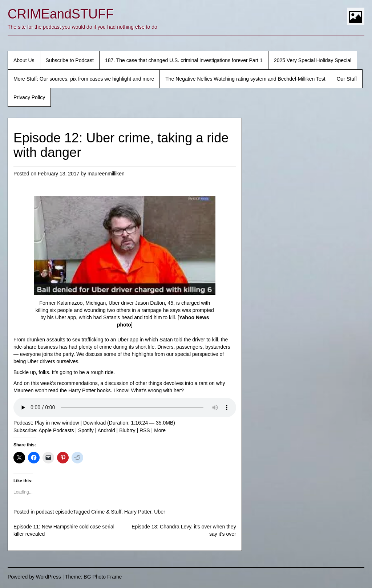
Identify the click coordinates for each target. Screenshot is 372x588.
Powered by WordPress (34, 577)
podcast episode (54, 512)
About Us (24, 60)
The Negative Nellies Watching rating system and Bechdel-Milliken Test (245, 79)
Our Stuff (347, 79)
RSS (145, 430)
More (160, 430)
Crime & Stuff (106, 512)
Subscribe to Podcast (70, 60)
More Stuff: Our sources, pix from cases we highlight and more (84, 79)
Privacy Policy (29, 97)
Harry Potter (138, 512)
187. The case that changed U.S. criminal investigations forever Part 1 (184, 60)
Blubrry (127, 430)
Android (106, 430)
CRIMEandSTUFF (61, 14)
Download (94, 423)
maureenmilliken (106, 174)
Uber (159, 512)
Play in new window (57, 423)
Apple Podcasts (56, 430)
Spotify (86, 430)
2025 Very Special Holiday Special (313, 60)
